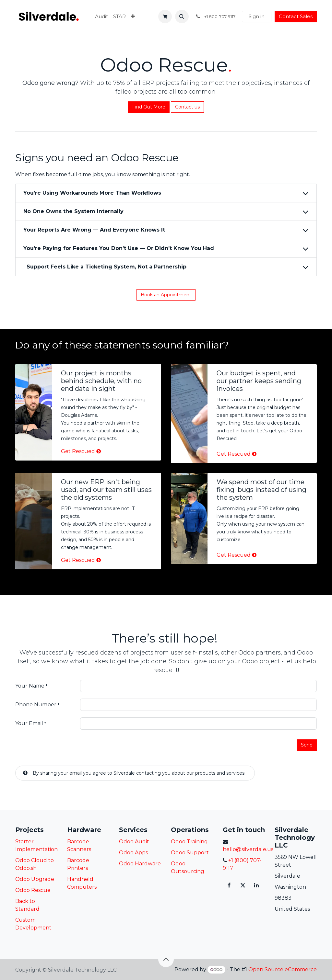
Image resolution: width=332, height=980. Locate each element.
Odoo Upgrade (35, 879)
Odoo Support (190, 853)
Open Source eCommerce (283, 969)
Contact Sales (296, 16)
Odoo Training (189, 842)
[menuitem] (101, 17)
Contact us (187, 107)
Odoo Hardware (140, 864)
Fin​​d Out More (149, 107)
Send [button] (307, 745)
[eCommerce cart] (165, 17)
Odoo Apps (133, 853)
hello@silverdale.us (248, 849)
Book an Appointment (166, 295)
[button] (182, 17)
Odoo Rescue (33, 890)
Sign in (257, 16)
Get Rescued (78, 451)
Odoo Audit (134, 842)
